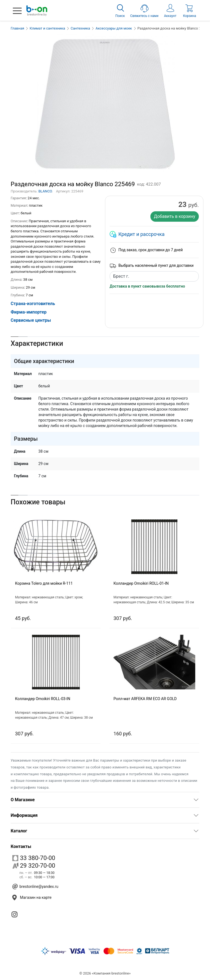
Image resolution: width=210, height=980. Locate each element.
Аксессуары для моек (114, 28)
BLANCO (45, 191)
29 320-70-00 (34, 866)
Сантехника (80, 28)
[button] (17, 11)
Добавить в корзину (175, 216)
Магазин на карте (36, 897)
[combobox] (154, 276)
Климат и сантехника (47, 28)
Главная (17, 28)
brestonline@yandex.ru (39, 887)
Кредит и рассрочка (142, 234)
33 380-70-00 (34, 858)
